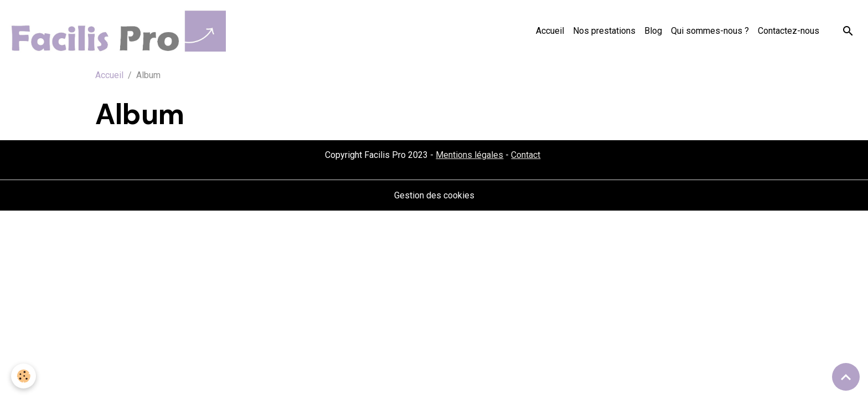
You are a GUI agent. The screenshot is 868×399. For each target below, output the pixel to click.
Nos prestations (604, 31)
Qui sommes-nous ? (710, 31)
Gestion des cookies (434, 195)
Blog (653, 31)
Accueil (550, 31)
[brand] (120, 31)
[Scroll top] (846, 377)
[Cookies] (24, 376)
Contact (526, 155)
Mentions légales (469, 155)
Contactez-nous (789, 31)
